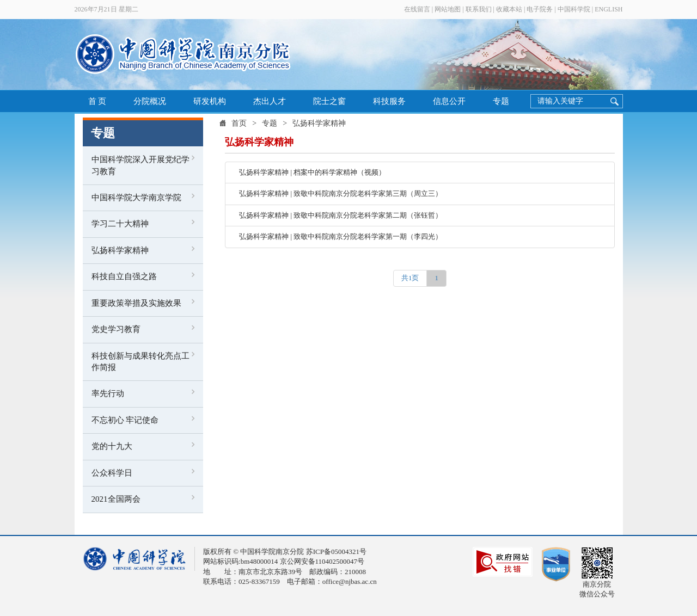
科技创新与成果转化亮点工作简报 (140, 362)
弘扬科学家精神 (120, 250)
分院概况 (150, 101)
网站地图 (448, 9)
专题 (501, 101)
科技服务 (389, 101)
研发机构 (210, 101)
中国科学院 (574, 9)
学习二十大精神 (120, 224)
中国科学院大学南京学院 (136, 198)
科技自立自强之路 (124, 276)
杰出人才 (270, 101)
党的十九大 (112, 446)
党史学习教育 (116, 329)
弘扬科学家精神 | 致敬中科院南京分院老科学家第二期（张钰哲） (341, 215)
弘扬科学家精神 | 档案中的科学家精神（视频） (312, 172)
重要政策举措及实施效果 (136, 303)
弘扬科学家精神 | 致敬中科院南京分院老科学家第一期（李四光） (341, 236)
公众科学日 (112, 473)
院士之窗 (329, 101)
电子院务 (540, 9)
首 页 (97, 101)
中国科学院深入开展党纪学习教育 (140, 165)
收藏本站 (509, 9)
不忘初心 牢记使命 (125, 420)
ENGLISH (609, 9)
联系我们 (479, 9)
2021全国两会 (116, 499)
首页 (239, 123)
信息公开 (449, 101)
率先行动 (108, 393)
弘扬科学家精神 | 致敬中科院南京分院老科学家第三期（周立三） (341, 193)
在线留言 (417, 9)
